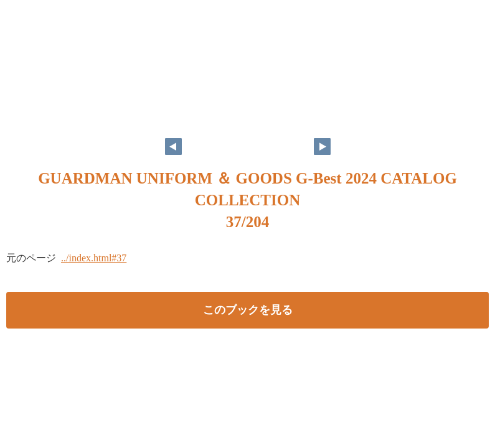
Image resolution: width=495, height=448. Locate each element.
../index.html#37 (94, 258)
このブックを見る (248, 310)
